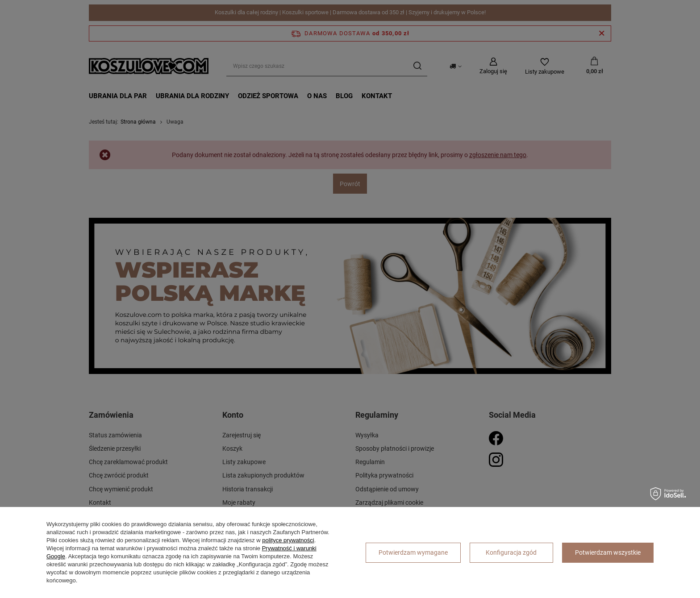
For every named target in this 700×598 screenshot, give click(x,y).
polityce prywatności (288, 540)
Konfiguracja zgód (511, 552)
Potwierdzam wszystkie (608, 552)
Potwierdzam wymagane (413, 552)
